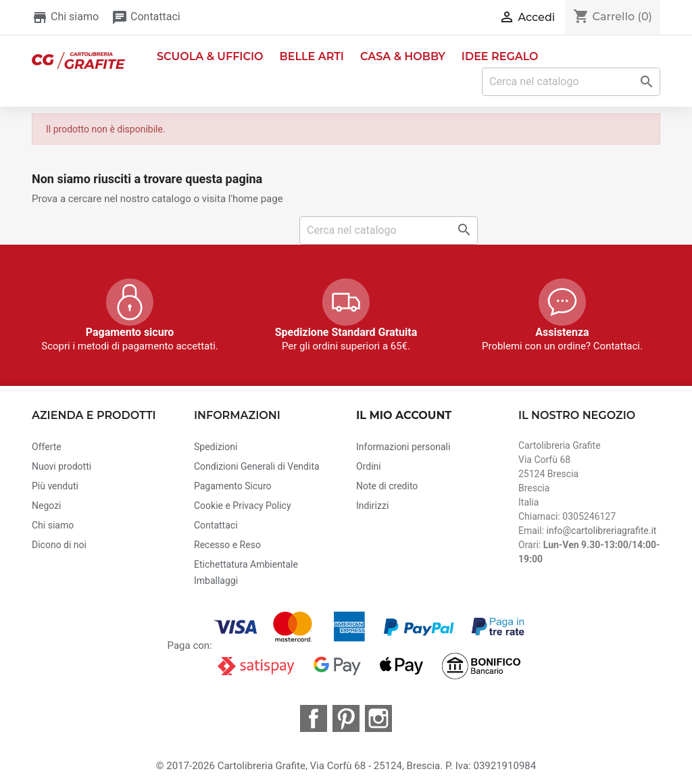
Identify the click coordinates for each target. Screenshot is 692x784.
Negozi (47, 506)
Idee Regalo (500, 56)
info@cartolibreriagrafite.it (602, 531)
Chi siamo (65, 17)
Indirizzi (372, 506)
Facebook (314, 718)
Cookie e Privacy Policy (243, 506)
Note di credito (387, 486)
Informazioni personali (403, 447)
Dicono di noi (59, 545)
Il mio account (404, 415)
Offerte (47, 447)
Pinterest (346, 718)
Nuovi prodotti (61, 466)
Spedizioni (216, 447)
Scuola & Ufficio (210, 56)
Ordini (369, 466)
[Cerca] (571, 82)
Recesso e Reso (227, 545)
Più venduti (55, 486)
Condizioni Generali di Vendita (257, 466)
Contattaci (146, 17)
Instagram (378, 718)
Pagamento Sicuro (233, 486)
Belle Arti (312, 56)
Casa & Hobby (403, 56)
